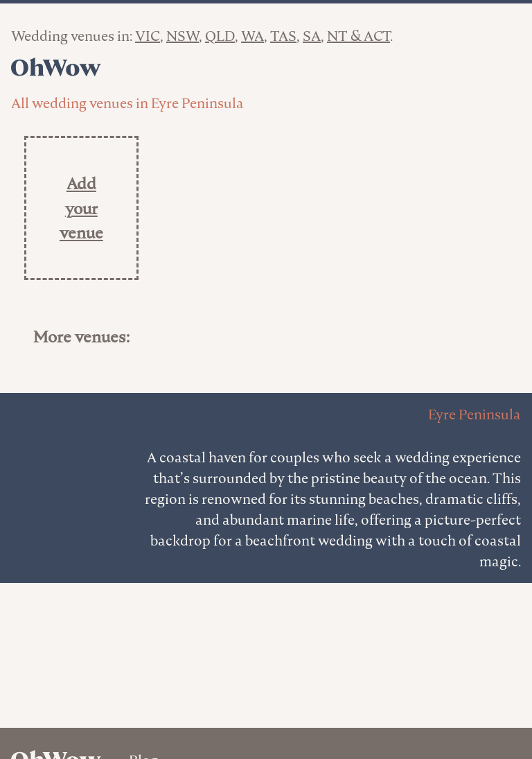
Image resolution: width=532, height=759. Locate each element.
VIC (148, 36)
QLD (220, 36)
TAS (283, 36)
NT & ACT (358, 36)
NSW (183, 36)
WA (252, 36)
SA (312, 36)
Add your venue (81, 208)
